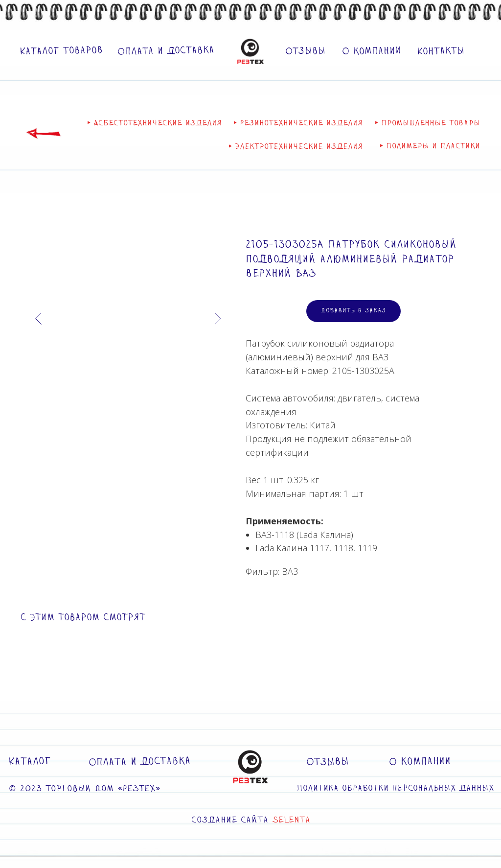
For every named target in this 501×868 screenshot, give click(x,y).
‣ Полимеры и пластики (430, 147)
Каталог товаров (61, 51)
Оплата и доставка (166, 51)
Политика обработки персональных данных (395, 789)
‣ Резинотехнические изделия (298, 124)
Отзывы (305, 51)
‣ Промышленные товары (427, 124)
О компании (372, 51)
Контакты (441, 52)
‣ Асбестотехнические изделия (154, 124)
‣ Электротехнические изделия (296, 147)
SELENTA (291, 821)
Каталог (29, 762)
